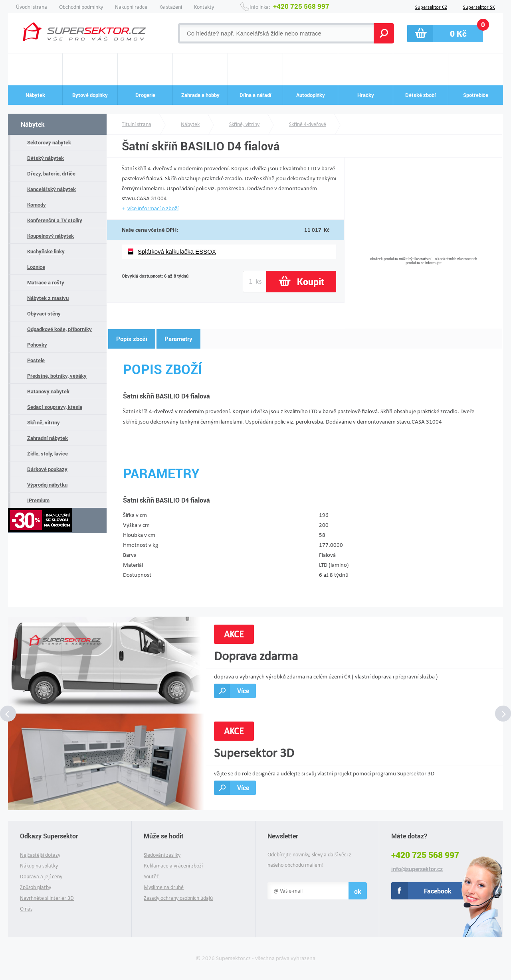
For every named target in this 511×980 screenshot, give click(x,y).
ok (358, 891)
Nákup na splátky (39, 866)
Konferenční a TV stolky (55, 220)
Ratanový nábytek (48, 391)
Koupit (311, 282)
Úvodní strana (32, 7)
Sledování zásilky (162, 855)
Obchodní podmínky (81, 7)
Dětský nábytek (46, 158)
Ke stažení (171, 7)
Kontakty (204, 7)
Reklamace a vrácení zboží (173, 866)
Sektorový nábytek (49, 142)
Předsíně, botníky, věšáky (57, 376)
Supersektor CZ (431, 6)
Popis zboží (132, 339)
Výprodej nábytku (47, 485)
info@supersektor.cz (417, 869)
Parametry (178, 339)
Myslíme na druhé (164, 887)
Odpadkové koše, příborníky (59, 329)
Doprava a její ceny (41, 876)
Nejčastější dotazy (40, 855)
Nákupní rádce (131, 7)
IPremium (38, 500)
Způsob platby (36, 887)
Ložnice (36, 267)
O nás (26, 909)
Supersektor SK (479, 6)
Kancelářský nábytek (51, 189)
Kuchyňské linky (46, 251)
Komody (37, 205)
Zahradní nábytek (48, 438)
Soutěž (151, 876)
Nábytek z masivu (48, 298)
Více (243, 691)
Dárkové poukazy (47, 469)
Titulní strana (137, 124)
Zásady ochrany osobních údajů (178, 898)
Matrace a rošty (46, 282)
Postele (36, 360)
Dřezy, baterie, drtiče (51, 174)
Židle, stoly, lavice (48, 454)
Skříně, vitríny (44, 422)
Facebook (438, 891)
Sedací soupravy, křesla (55, 407)
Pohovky (37, 345)
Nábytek (33, 124)
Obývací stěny (44, 314)
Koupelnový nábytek (51, 236)
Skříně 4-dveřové (308, 124)
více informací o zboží (153, 208)
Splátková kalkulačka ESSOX (177, 251)
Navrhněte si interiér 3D (47, 898)
